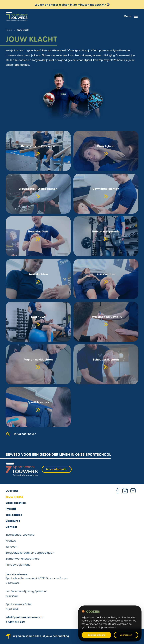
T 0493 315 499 (15, 622)
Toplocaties (14, 515)
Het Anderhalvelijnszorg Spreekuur (26, 591)
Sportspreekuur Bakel (18, 604)
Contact (11, 527)
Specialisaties (16, 503)
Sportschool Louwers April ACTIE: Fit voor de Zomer (36, 578)
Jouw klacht (14, 497)
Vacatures (13, 521)
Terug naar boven (21, 433)
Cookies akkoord (96, 635)
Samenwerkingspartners (23, 559)
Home (9, 30)
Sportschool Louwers (20, 535)
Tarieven (11, 547)
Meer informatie (57, 469)
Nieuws (11, 541)
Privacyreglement (18, 565)
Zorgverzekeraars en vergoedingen (30, 553)
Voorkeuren (126, 635)
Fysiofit (11, 509)
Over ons (12, 491)
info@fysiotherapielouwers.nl (24, 617)
